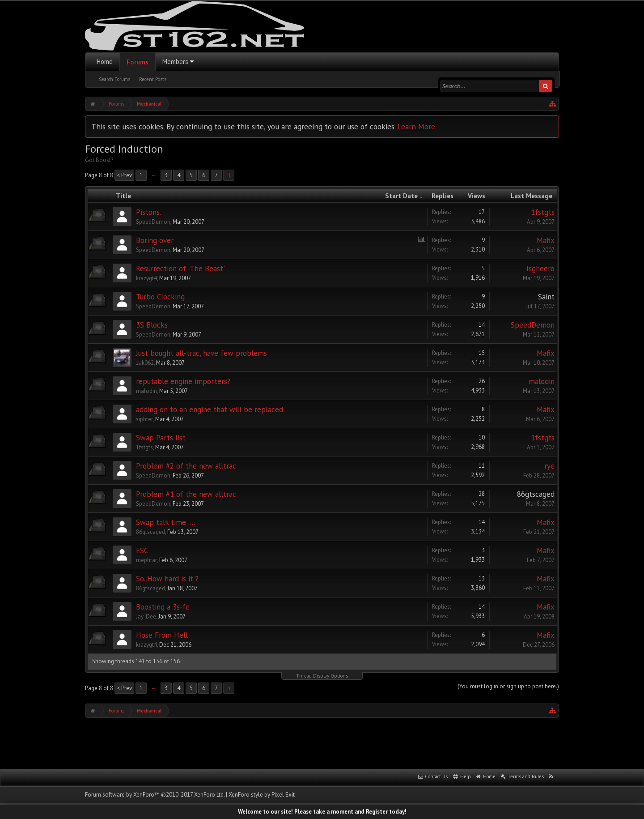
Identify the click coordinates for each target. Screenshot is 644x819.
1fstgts (543, 212)
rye (549, 466)
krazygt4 (146, 278)
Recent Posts (153, 79)
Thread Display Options (322, 676)
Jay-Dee (146, 616)
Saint (546, 297)
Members (175, 62)
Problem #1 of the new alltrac (186, 494)
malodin (146, 391)
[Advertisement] (322, 742)
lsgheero (540, 269)
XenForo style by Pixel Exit (262, 795)
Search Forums (114, 79)
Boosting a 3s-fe (163, 607)
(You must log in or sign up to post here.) (508, 686)
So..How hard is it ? (167, 579)
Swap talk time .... (165, 522)
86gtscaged (536, 494)
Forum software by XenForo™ (155, 795)
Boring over (155, 240)
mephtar (146, 560)
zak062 (145, 363)
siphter (144, 419)
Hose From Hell (162, 635)
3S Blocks (152, 325)
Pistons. (148, 212)
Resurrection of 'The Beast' (180, 269)
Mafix (546, 240)
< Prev (124, 175)
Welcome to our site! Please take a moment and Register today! (322, 812)
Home (105, 62)
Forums (138, 62)
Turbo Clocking (160, 297)
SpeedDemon (153, 222)
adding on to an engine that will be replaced (210, 409)
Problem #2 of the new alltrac (186, 466)
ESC (142, 550)
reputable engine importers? (183, 381)
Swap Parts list (161, 438)
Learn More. (417, 126)
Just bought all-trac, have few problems (201, 353)
